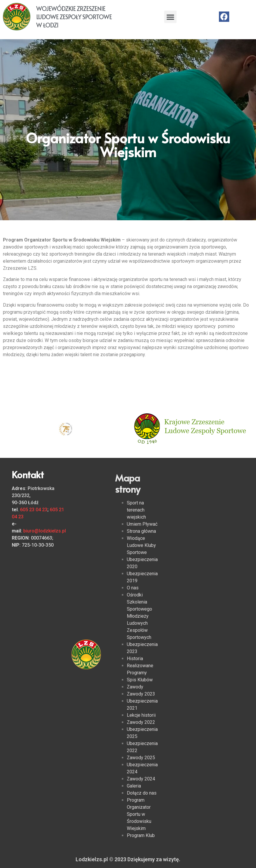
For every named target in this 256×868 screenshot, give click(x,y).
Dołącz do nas (142, 793)
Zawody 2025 (141, 758)
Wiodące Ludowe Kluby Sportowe (141, 545)
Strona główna (141, 531)
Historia (135, 659)
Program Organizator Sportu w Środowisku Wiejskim (139, 814)
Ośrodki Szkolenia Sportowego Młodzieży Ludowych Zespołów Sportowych (139, 616)
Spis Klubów (140, 680)
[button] (170, 17)
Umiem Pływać (142, 524)
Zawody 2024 (141, 779)
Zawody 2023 (141, 694)
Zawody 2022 (141, 722)
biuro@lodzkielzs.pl (45, 531)
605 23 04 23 (34, 510)
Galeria (134, 786)
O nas (133, 588)
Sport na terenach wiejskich (136, 510)
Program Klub (141, 835)
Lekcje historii (141, 715)
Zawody (135, 687)
